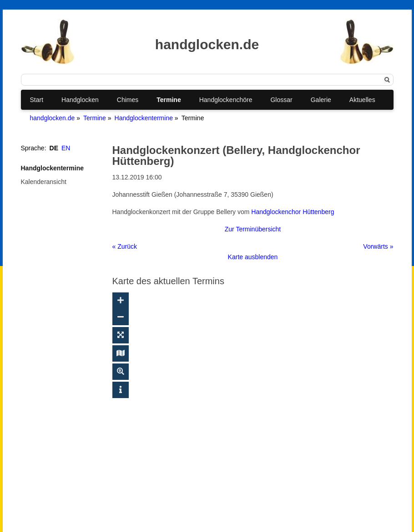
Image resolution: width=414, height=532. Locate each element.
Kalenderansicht (44, 182)
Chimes (128, 100)
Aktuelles (362, 100)
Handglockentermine (144, 118)
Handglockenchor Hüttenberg (293, 212)
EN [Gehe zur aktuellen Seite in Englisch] (66, 148)
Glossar (281, 100)
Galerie (321, 100)
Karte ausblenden (253, 257)
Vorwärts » (378, 246)
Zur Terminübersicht (253, 229)
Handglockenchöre (226, 100)
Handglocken (80, 100)
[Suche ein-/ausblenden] (121, 372)
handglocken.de (53, 118)
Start (37, 100)
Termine (169, 100)
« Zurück (125, 246)
